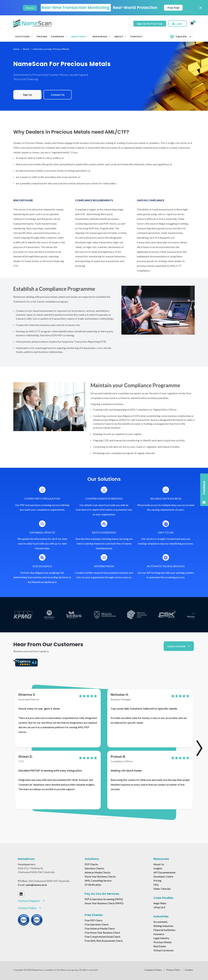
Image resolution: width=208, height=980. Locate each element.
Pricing (157, 881)
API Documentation (164, 872)
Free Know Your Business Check (102, 932)
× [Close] (201, 8)
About (26, 49)
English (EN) (178, 37)
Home (16, 49)
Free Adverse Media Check (100, 928)
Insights (158, 868)
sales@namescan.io (36, 885)
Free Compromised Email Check (103, 937)
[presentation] (196, 743)
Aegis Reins (160, 903)
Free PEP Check (94, 920)
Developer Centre (163, 876)
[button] (95, 818)
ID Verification (93, 885)
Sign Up (27, 95)
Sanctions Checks (94, 868)
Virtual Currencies (163, 950)
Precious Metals (162, 942)
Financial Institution (164, 930)
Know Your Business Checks (100, 876)
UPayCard (159, 907)
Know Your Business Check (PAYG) (104, 903)
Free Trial (173, 8)
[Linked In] (21, 894)
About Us (159, 864)
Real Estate (160, 946)
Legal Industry (161, 938)
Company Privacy (153, 970)
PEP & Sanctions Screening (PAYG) (104, 899)
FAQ (156, 885)
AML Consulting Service (98, 881)
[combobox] (181, 37)
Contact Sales (30, 908)
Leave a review (179, 646)
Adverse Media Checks (98, 872)
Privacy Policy (173, 970)
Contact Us (58, 95)
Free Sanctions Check (97, 924)
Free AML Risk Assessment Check (104, 941)
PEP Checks (91, 864)
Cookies (189, 970)
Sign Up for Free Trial (150, 24)
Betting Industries (163, 926)
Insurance (159, 934)
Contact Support (31, 901)
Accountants (160, 922)
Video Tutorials (162, 889)
